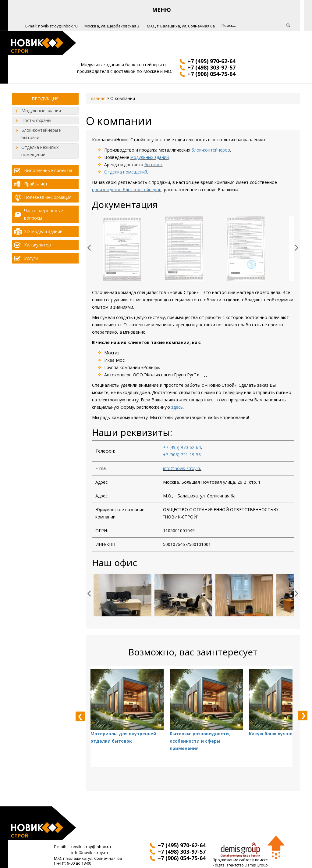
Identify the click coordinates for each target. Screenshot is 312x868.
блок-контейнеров (211, 150)
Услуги (31, 258)
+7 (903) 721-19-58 (182, 455)
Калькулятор (37, 245)
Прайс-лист (36, 184)
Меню (161, 10)
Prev (92, 248)
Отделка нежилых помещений (40, 151)
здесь (177, 407)
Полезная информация (48, 197)
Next (300, 248)
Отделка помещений (126, 172)
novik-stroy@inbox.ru (58, 26)
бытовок (154, 165)
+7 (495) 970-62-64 (182, 447)
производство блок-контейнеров (127, 190)
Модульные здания (41, 111)
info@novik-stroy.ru (182, 468)
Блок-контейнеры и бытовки (41, 134)
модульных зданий (150, 157)
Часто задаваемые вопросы (44, 214)
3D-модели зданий (43, 231)
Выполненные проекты (48, 170)
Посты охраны (36, 120)
